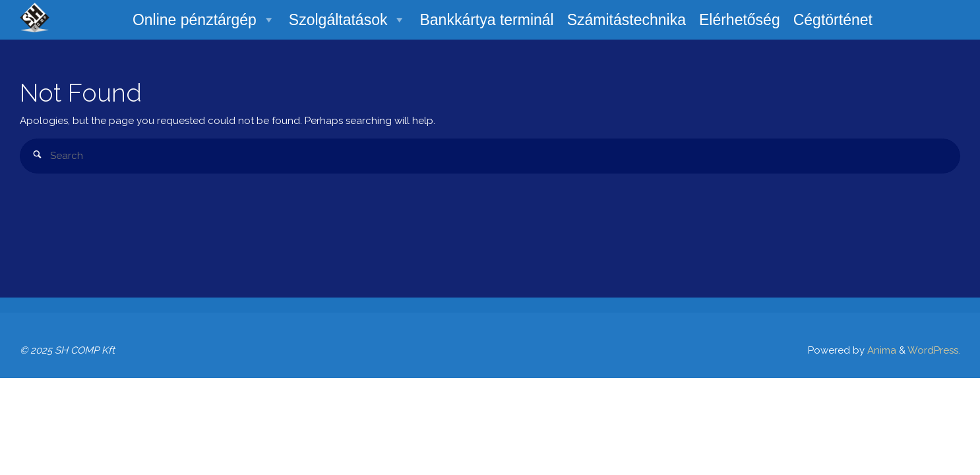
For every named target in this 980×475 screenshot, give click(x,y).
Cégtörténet (833, 20)
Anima (880, 350)
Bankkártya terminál (486, 20)
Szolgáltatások (348, 20)
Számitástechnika (627, 20)
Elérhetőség (740, 20)
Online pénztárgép (204, 20)
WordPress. (934, 350)
